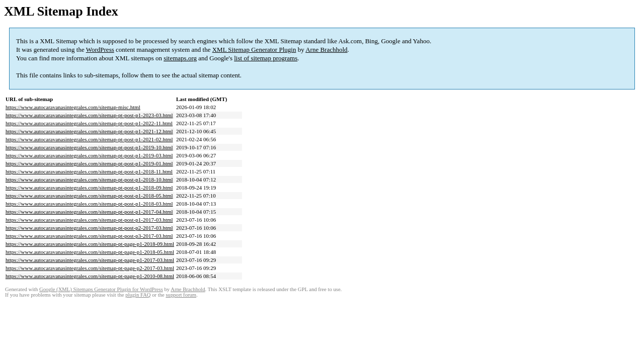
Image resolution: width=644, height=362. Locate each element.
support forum (181, 295)
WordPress (100, 50)
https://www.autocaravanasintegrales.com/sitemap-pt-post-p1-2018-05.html (89, 196)
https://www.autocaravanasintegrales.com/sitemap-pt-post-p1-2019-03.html (89, 155)
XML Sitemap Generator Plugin (254, 50)
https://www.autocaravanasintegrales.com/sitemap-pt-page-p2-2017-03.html (90, 268)
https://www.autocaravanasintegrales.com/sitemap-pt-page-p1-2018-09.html (90, 244)
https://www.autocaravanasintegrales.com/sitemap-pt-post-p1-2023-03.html (89, 115)
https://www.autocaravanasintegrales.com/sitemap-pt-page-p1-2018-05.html (90, 252)
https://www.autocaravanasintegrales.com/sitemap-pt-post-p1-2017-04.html (89, 212)
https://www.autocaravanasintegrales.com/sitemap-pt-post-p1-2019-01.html (89, 163)
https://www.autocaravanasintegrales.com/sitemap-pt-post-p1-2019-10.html (89, 147)
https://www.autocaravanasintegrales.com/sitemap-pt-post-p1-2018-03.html (89, 204)
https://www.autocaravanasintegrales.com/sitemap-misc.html (73, 107)
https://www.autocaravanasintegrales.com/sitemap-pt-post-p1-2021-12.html (89, 131)
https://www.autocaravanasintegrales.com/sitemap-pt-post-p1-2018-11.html (89, 171)
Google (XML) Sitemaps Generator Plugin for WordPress (101, 289)
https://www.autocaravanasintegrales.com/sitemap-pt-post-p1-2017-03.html (89, 220)
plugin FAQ (138, 295)
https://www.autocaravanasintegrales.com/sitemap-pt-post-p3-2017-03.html (89, 236)
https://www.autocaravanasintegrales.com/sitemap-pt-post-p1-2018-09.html (89, 188)
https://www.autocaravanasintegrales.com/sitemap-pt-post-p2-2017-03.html (89, 228)
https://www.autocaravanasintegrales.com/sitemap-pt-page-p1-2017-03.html (90, 260)
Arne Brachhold (326, 50)
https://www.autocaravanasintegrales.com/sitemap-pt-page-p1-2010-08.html (90, 276)
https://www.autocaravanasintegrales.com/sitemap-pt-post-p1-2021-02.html (89, 139)
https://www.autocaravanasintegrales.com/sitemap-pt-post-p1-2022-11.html (89, 123)
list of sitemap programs (266, 58)
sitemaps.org (180, 58)
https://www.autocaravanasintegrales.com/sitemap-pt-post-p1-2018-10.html (89, 179)
